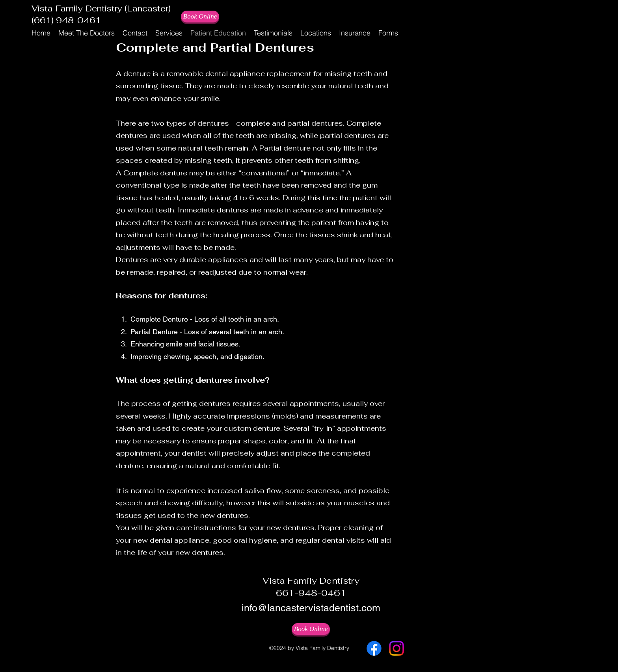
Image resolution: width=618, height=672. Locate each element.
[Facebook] (374, 648)
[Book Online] (200, 17)
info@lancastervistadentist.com (311, 608)
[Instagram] (396, 648)
